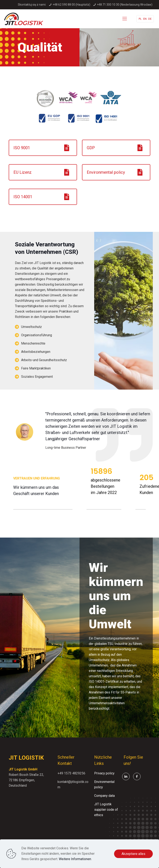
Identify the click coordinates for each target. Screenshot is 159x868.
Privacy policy (104, 773)
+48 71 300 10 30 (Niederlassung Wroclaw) (125, 5)
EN (145, 19)
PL (140, 19)
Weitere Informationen (75, 859)
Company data (104, 796)
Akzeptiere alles (133, 854)
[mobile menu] (125, 19)
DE (150, 19)
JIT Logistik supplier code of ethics (106, 810)
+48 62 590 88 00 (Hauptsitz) (71, 5)
